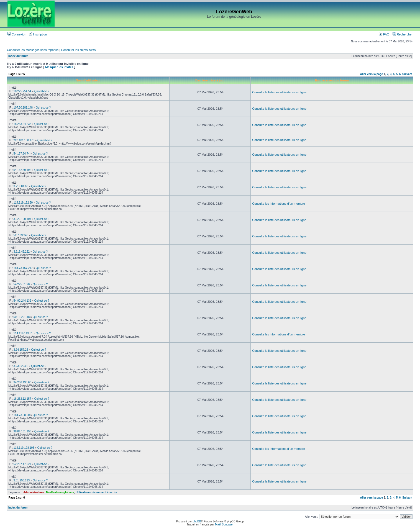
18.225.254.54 (22, 91)
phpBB (197, 521)
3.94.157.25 (21, 350)
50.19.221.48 (22, 317)
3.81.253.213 (22, 480)
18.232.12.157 (22, 399)
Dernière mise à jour (210, 80)
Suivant (407, 74)
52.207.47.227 (22, 464)
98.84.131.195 (22, 431)
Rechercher (403, 34)
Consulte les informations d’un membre (279, 204)
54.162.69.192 (22, 170)
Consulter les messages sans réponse (33, 50)
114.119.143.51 (23, 333)
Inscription (38, 34)
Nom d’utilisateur (88, 80)
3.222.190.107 (22, 219)
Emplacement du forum (332, 80)
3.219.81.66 (21, 186)
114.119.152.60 (23, 203)
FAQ (384, 34)
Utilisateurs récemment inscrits (96, 492)
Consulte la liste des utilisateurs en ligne (279, 92)
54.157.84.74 (22, 154)
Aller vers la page (372, 74)
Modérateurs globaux (60, 492)
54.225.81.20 (22, 284)
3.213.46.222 (22, 252)
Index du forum (18, 56)
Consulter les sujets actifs (78, 50)
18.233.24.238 (22, 124)
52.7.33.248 (21, 235)
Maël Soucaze (224, 524)
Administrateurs (34, 492)
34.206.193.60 (22, 382)
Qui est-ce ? (42, 91)
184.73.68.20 (22, 415)
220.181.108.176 (24, 140)
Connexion (17, 34)
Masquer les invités (59, 67)
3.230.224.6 (21, 366)
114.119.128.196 (24, 448)
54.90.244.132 (22, 301)
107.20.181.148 (23, 108)
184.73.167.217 (23, 268)
